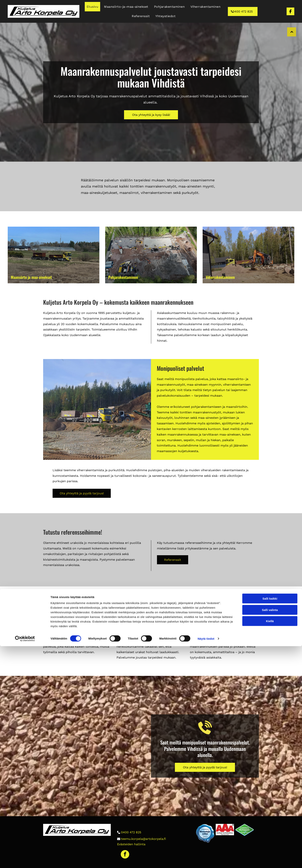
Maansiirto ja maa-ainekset (31, 277)
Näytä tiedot (206, 860)
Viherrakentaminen (220, 277)
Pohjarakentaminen (123, 277)
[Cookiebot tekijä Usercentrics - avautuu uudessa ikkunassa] (25, 860)
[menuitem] (92, 7)
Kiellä (270, 843)
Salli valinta (270, 832)
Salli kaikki (270, 820)
